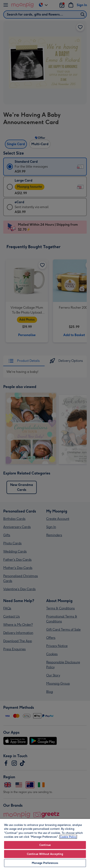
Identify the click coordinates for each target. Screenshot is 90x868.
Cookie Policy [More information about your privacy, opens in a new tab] (68, 837)
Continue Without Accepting (45, 854)
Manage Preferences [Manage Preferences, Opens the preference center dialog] (45, 863)
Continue (45, 845)
